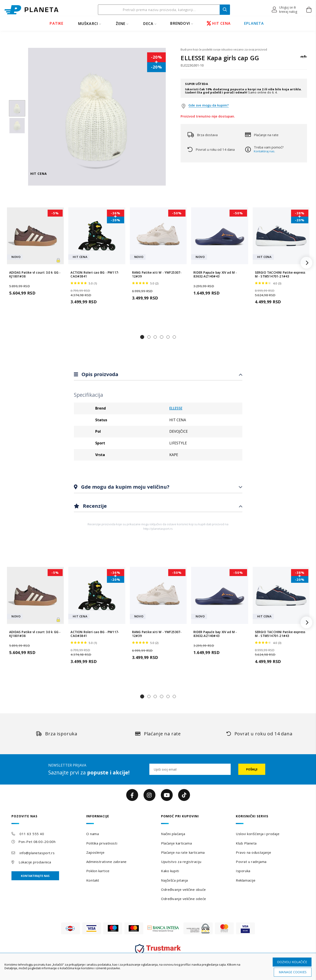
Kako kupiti (170, 871)
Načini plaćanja (173, 834)
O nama (93, 834)
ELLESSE (176, 408)
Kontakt (93, 880)
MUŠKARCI (88, 24)
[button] (285, 10)
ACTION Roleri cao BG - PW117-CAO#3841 (95, 275)
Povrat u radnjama (251, 862)
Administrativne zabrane (106, 862)
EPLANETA (254, 23)
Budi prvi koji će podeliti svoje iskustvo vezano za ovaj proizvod (224, 49)
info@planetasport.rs (37, 853)
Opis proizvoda (99, 374)
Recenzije (94, 506)
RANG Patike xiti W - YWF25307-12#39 (157, 275)
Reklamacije (246, 880)
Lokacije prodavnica (35, 862)
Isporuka (243, 871)
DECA (148, 24)
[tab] (158, 374)
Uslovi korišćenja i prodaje (258, 834)
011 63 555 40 (32, 834)
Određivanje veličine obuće (183, 889)
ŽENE (121, 24)
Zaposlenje (95, 852)
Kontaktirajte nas (35, 876)
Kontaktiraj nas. (264, 151)
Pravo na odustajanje (253, 852)
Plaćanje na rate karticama (183, 852)
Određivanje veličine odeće (184, 899)
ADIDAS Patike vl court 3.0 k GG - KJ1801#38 (35, 275)
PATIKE (56, 23)
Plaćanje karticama (176, 843)
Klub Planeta (246, 843)
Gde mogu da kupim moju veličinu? (125, 487)
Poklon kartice (98, 871)
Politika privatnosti (102, 843)
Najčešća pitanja (175, 880)
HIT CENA (219, 23)
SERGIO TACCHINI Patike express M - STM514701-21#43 (280, 275)
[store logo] (31, 10)
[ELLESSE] (304, 59)
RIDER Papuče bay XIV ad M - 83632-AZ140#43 (215, 275)
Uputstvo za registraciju (181, 862)
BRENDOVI (180, 23)
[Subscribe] (252, 769)
